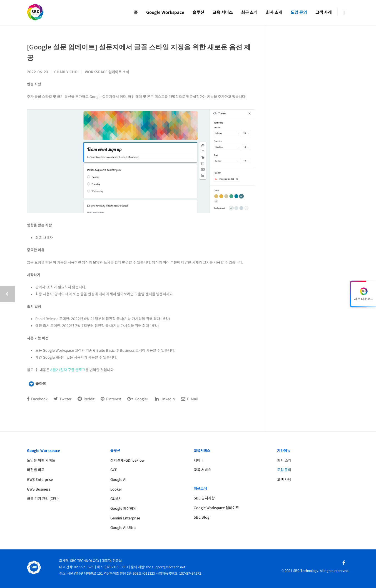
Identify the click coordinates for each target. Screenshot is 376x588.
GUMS (115, 499)
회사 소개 (274, 12)
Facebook (37, 399)
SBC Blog (201, 517)
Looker (116, 489)
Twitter (63, 399)
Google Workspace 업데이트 (216, 508)
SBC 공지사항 (204, 498)
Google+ (138, 399)
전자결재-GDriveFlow (127, 460)
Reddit (86, 399)
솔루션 (198, 12)
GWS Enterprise (40, 480)
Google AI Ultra (123, 528)
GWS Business (39, 489)
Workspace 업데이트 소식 (107, 72)
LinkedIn (165, 399)
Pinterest (111, 399)
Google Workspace (165, 12)
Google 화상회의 (123, 508)
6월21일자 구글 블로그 (68, 370)
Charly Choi (66, 72)
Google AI (118, 480)
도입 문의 (299, 12)
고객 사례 (324, 12)
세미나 (199, 460)
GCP (114, 470)
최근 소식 (249, 12)
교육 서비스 (223, 12)
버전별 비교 (36, 470)
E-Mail (189, 399)
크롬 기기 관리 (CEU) (43, 499)
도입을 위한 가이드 (41, 460)
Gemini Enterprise (125, 518)
